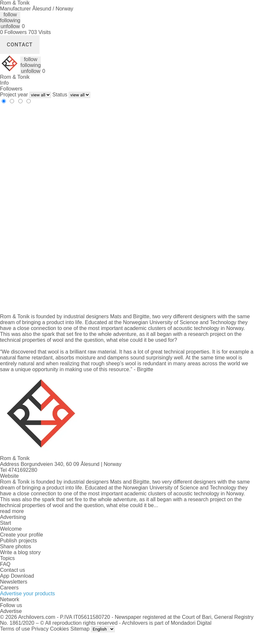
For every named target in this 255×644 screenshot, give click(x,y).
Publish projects (18, 541)
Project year (14, 95)
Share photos (16, 546)
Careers (9, 588)
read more (12, 511)
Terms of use (15, 629)
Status (60, 95)
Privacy (40, 629)
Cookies (59, 629)
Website (9, 476)
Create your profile (22, 535)
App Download (17, 576)
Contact (20, 45)
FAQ (5, 564)
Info (4, 83)
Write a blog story (20, 552)
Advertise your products (27, 594)
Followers (11, 89)
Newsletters (14, 582)
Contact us (12, 570)
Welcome (11, 529)
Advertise (11, 611)
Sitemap (80, 629)
